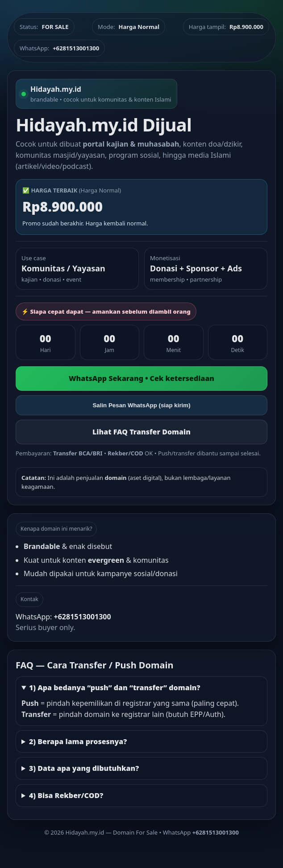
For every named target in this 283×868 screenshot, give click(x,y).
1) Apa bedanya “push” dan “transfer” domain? (115, 688)
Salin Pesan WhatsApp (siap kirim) (141, 405)
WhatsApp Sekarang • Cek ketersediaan (141, 378)
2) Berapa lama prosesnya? (78, 741)
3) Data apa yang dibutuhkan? (84, 768)
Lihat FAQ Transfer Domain (141, 432)
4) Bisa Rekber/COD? (66, 795)
